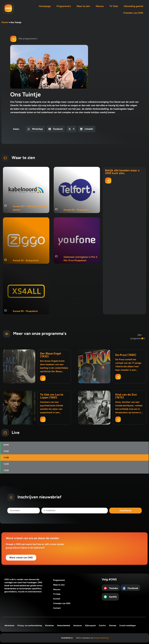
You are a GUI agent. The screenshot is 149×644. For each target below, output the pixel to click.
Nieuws (100, 6)
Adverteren (9, 625)
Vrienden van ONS (133, 13)
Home (5, 22)
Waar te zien (83, 6)
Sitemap (113, 625)
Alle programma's (28, 39)
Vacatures (77, 625)
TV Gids (114, 6)
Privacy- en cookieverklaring (30, 625)
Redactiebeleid (64, 625)
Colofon (102, 625)
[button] (35, 129)
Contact (57, 608)
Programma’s (64, 6)
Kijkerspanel (90, 625)
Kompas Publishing (101, 638)
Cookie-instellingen (128, 625)
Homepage (45, 6)
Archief (57, 599)
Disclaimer (50, 625)
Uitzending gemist (133, 6)
